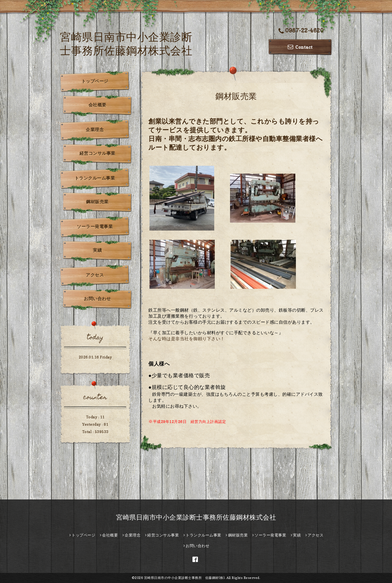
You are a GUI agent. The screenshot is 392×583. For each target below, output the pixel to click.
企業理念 (95, 130)
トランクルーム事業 (95, 178)
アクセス (95, 275)
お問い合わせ (97, 299)
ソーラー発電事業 (95, 226)
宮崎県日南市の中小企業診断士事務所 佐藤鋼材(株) (184, 578)
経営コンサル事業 (97, 153)
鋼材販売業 (97, 202)
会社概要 (97, 105)
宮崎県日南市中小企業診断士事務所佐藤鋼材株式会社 (196, 517)
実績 (97, 250)
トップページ (95, 81)
